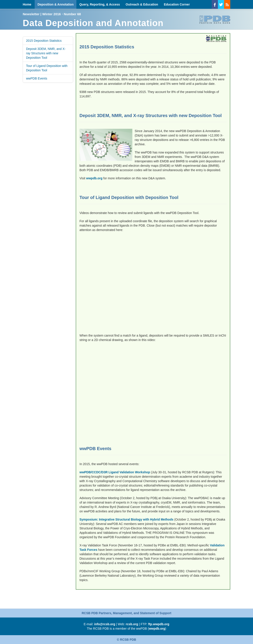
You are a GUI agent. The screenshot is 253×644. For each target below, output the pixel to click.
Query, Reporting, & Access (100, 4)
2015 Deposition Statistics (44, 41)
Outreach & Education (142, 4)
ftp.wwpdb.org (159, 624)
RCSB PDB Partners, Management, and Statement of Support (126, 613)
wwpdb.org (94, 178)
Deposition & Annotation (56, 4)
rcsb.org (132, 624)
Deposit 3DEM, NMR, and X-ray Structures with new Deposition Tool (46, 53)
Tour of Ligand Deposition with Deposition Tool (47, 68)
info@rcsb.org (105, 624)
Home (27, 4)
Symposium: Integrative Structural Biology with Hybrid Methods (126, 519)
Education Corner (177, 4)
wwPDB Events (37, 78)
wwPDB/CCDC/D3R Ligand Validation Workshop (115, 472)
